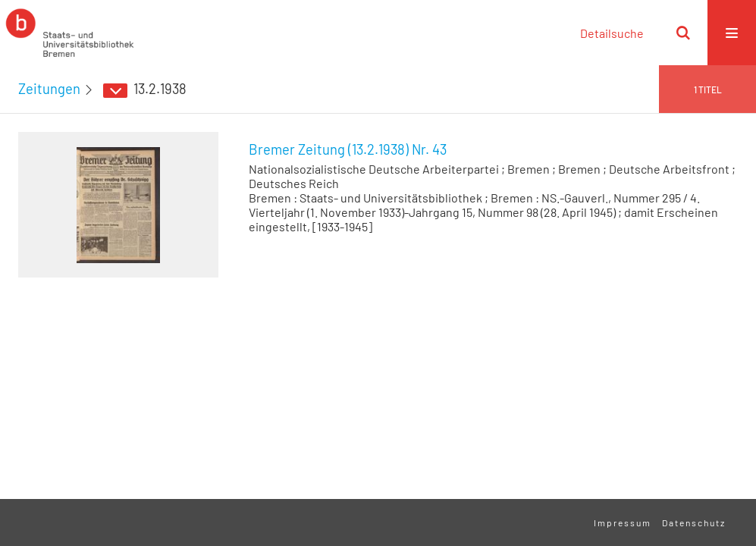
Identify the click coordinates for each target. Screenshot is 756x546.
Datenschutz (694, 522)
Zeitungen (49, 89)
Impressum (623, 522)
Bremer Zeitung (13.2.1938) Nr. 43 (348, 149)
